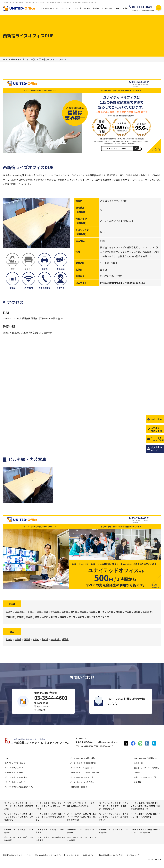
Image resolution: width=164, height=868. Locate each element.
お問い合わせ (89, 855)
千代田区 (55, 612)
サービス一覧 (65, 8)
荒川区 (72, 617)
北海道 (9, 639)
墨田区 (83, 612)
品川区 (74, 612)
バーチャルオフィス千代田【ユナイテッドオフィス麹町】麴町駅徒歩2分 (19, 806)
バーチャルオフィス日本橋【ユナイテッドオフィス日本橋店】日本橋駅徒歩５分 (19, 817)
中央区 (29, 612)
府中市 (101, 612)
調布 (89, 617)
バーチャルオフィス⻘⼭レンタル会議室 (50, 831)
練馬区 (63, 617)
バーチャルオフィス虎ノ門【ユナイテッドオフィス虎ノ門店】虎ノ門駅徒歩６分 (82, 817)
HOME (7, 758)
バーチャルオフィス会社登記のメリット (20, 787)
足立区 (106, 617)
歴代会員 (87, 8)
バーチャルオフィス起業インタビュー (85, 772)
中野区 (38, 612)
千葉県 (18, 639)
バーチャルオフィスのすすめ (16, 777)
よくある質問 (107, 8)
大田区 (92, 612)
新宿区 (119, 612)
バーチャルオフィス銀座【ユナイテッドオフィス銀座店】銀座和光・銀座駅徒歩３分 (114, 806)
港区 (37, 617)
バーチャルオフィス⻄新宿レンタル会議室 (19, 839)
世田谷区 (19, 612)
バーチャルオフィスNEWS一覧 (82, 777)
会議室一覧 (138, 763)
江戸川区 (10, 617)
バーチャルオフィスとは (14, 768)
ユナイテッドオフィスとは (48, 8)
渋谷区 (29, 617)
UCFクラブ (138, 772)
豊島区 (97, 617)
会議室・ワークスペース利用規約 (147, 768)
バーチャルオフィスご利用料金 (82, 782)
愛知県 (45, 639)
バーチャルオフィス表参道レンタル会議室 (114, 831)
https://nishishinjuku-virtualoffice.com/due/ (123, 283)
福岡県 (65, 639)
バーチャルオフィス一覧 (23, 59)
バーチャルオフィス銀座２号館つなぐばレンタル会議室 (145, 831)
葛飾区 (81, 617)
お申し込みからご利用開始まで (146, 758)
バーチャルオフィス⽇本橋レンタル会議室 (50, 839)
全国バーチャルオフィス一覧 (145, 777)
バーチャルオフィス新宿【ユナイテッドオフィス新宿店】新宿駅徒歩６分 (114, 817)
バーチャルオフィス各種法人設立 (83, 758)
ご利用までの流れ (121, 8)
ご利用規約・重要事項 (79, 787)
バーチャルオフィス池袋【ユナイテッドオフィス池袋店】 (145, 815)
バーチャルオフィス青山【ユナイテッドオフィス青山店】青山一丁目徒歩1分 (50, 806)
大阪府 (36, 639)
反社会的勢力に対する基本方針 (49, 855)
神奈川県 (55, 639)
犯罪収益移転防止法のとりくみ (17, 855)
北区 (46, 612)
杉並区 (128, 612)
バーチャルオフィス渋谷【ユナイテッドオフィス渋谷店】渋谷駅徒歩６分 (50, 817)
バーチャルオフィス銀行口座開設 (83, 763)
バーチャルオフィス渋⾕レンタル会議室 (82, 831)
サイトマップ (133, 855)
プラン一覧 (77, 8)
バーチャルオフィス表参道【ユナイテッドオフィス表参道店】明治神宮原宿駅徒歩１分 (145, 806)
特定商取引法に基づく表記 (111, 855)
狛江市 (45, 617)
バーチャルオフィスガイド (15, 782)
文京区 (110, 612)
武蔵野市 (147, 612)
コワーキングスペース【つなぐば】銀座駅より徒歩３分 (81, 805)
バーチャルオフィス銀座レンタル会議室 (19, 831)
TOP (5, 59)
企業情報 (96, 8)
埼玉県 (27, 639)
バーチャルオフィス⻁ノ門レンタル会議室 (82, 839)
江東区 (20, 617)
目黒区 (54, 617)
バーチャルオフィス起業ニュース (83, 768)
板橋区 (137, 612)
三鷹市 (9, 612)
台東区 (65, 612)
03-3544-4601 (142, 7)
